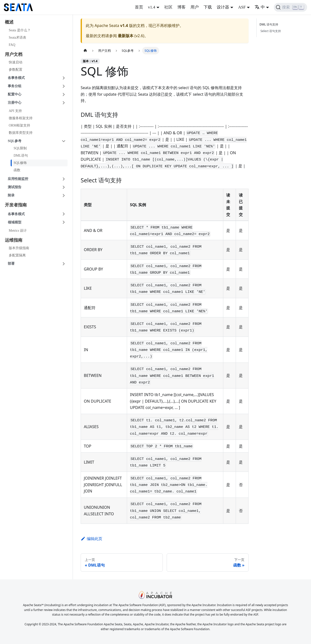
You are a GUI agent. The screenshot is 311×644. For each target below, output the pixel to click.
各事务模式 (16, 78)
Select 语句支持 (271, 31)
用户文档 (14, 54)
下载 (208, 7)
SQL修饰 (20, 163)
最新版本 (126, 36)
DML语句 (21, 156)
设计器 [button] (223, 7)
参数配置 (16, 70)
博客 (181, 7)
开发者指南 (16, 205)
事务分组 (15, 86)
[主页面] (85, 51)
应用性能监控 (18, 179)
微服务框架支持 (21, 118)
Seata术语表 (17, 38)
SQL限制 (20, 148)
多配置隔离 (17, 255)
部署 (11, 264)
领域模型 (15, 222)
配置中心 (15, 94)
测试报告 (15, 187)
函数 (17, 170)
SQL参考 (15, 141)
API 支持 (15, 111)
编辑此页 (91, 539)
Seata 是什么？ (20, 30)
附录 (11, 195)
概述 (9, 22)
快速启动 (16, 62)
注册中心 (15, 103)
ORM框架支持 (19, 125)
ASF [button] (242, 7)
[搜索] (290, 7)
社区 (168, 7)
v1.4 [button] (152, 7)
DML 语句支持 (270, 24)
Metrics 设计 (18, 231)
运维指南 (14, 240)
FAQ (12, 45)
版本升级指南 (19, 248)
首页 (139, 7)
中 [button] (260, 7)
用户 (195, 7)
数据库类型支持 (21, 133)
